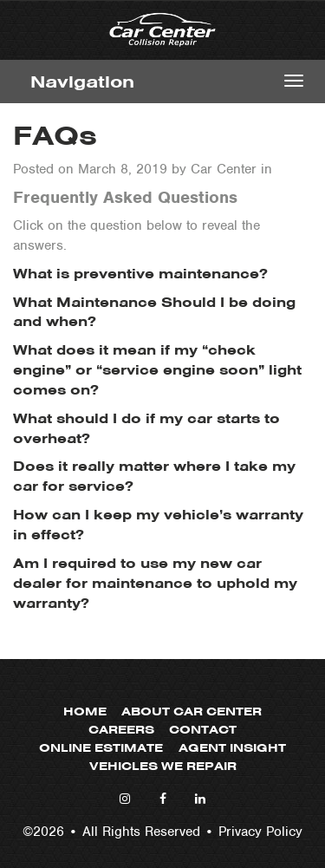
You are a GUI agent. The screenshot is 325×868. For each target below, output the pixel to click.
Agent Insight (232, 748)
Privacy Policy (260, 832)
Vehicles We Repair (163, 766)
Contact (203, 730)
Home (85, 711)
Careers (121, 730)
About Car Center (192, 711)
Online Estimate (101, 748)
